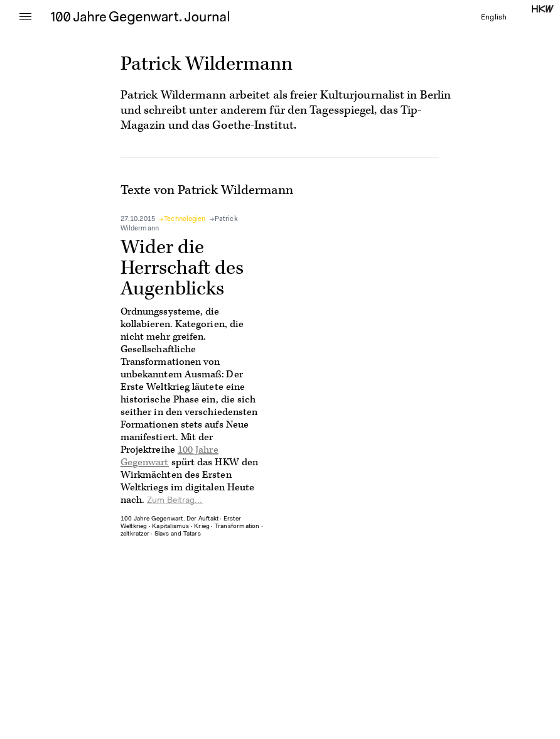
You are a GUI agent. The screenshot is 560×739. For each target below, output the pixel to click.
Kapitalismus (170, 527)
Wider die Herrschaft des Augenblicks (182, 268)
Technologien (185, 219)
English (494, 18)
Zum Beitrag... (175, 501)
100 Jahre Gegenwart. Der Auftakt (170, 519)
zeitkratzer (135, 534)
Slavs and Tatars (178, 534)
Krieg (202, 527)
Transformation (237, 527)
